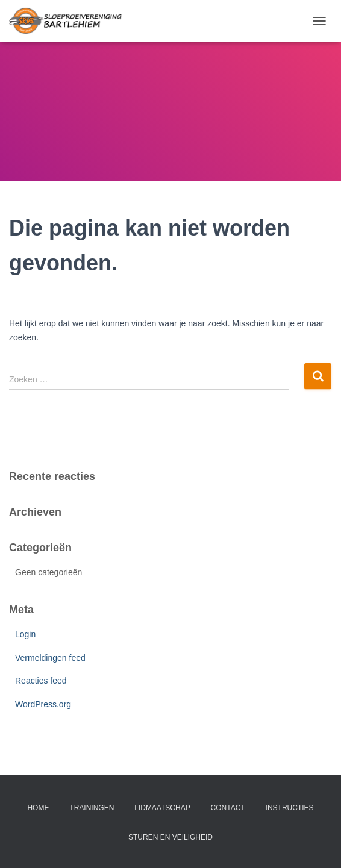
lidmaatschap (162, 808)
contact (228, 808)
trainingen (92, 808)
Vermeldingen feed (50, 658)
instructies (290, 808)
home (38, 808)
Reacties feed (41, 681)
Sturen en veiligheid (170, 837)
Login (25, 634)
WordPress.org (43, 704)
